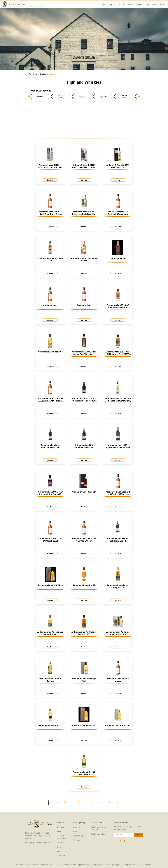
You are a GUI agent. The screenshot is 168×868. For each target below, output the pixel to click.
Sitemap (77, 840)
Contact (77, 831)
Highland (53, 74)
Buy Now (50, 180)
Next (139, 97)
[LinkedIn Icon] (125, 842)
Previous (29, 97)
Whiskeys (33, 74)
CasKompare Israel (99, 834)
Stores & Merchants (61, 837)
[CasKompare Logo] (40, 830)
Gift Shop (61, 856)
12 (109, 803)
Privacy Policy (79, 836)
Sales (104, 4)
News (155, 4)
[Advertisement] (84, 119)
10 (93, 803)
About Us (77, 827)
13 (117, 803)
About (162, 4)
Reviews (140, 4)
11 (101, 803)
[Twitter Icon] (120, 842)
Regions (113, 4)
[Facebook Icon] (116, 842)
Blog (148, 4)
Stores (122, 4)
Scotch (43, 74)
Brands (130, 4)
